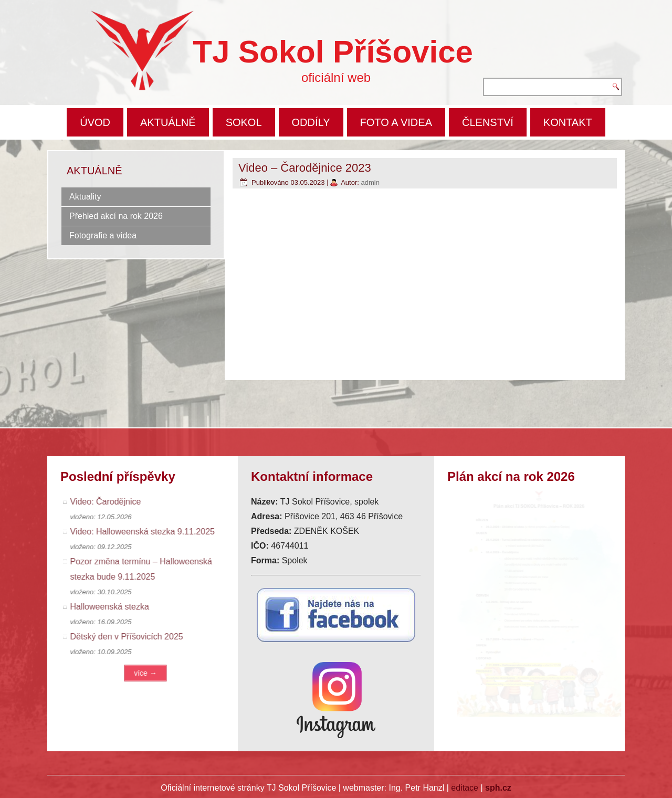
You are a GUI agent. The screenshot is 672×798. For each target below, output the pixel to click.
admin (370, 182)
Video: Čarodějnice (108, 502)
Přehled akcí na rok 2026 (116, 216)
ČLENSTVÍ (488, 122)
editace (465, 788)
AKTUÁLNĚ (168, 122)
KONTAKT (568, 122)
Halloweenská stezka (112, 607)
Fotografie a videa (103, 235)
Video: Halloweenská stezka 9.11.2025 (145, 532)
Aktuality (85, 197)
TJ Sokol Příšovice (333, 52)
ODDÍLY (311, 122)
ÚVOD (95, 122)
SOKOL (244, 122)
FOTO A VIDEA (396, 122)
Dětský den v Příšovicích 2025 (129, 637)
